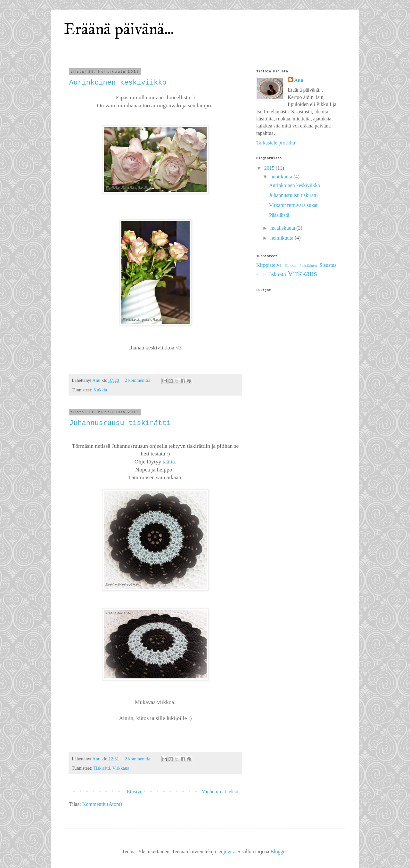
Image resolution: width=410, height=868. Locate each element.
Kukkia (100, 390)
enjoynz (227, 852)
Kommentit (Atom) (102, 804)
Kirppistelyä (269, 265)
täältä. (170, 462)
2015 (270, 168)
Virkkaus (121, 768)
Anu (299, 80)
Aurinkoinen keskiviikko (118, 83)
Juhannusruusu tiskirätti (120, 423)
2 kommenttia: (139, 380)
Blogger (279, 852)
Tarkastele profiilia (276, 143)
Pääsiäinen (308, 266)
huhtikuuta (282, 177)
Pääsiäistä (279, 215)
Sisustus (328, 265)
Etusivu (135, 792)
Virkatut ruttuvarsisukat (293, 205)
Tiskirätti (102, 768)
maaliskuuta (283, 228)
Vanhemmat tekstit (221, 792)
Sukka (261, 275)
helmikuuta (283, 238)
